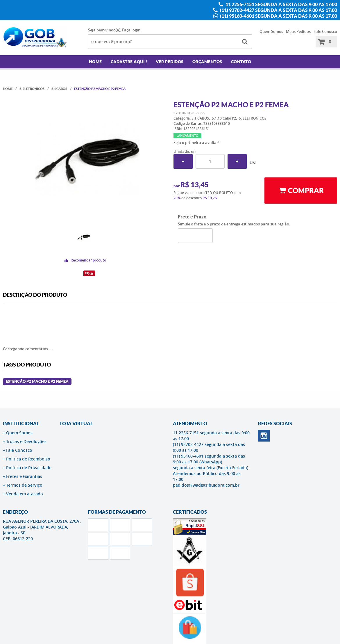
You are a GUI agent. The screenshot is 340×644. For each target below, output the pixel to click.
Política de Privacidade (29, 468)
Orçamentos (207, 62)
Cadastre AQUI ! (129, 62)
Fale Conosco (325, 31)
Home (95, 62)
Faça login (131, 30)
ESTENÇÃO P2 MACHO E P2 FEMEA (37, 381)
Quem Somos (271, 31)
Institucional (21, 424)
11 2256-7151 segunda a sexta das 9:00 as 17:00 (281, 4)
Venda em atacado (25, 494)
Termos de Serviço (24, 485)
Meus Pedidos (298, 31)
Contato (241, 62)
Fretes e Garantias (24, 476)
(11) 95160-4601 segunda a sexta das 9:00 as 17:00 (278, 16)
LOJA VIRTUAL (76, 424)
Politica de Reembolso (28, 459)
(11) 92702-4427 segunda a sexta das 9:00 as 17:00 (278, 10)
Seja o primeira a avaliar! (196, 143)
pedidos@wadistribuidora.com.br (206, 485)
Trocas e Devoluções (26, 441)
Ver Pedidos (170, 62)
